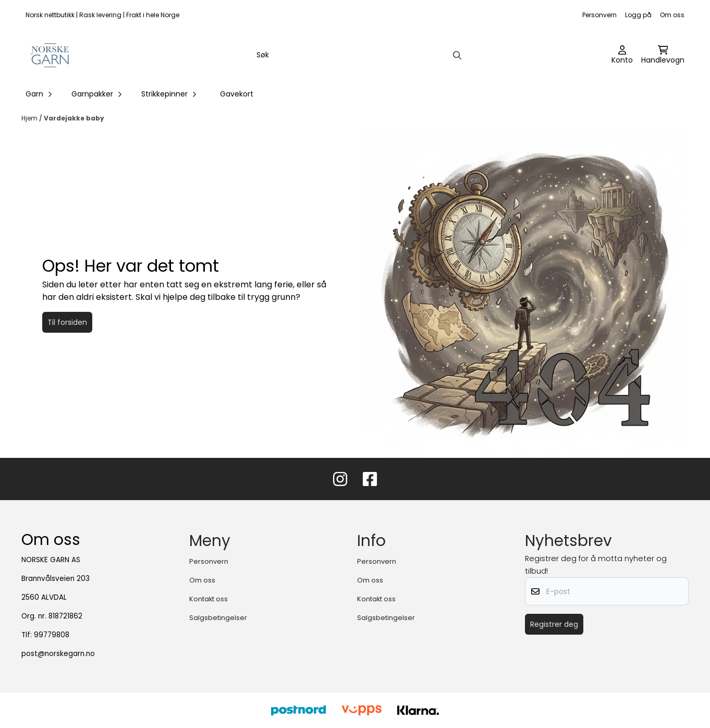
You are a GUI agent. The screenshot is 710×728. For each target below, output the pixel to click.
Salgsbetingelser (218, 618)
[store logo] (50, 55)
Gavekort (237, 94)
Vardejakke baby (74, 118)
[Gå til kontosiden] (622, 55)
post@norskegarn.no (58, 654)
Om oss (672, 15)
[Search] (457, 55)
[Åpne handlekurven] (663, 55)
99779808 (52, 635)
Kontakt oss (209, 599)
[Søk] (358, 55)
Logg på (638, 15)
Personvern (599, 15)
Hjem (30, 118)
